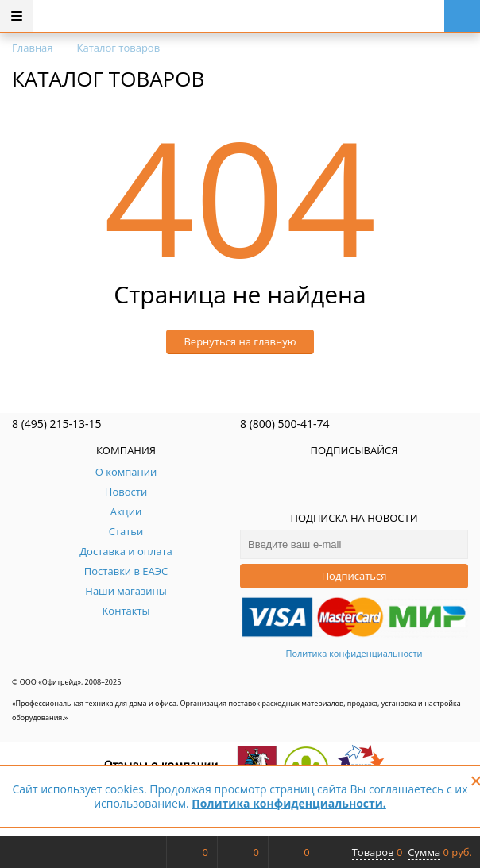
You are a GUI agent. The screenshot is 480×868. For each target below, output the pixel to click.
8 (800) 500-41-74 (285, 424)
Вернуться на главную (240, 341)
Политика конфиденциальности (354, 653)
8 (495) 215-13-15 (57, 424)
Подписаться (354, 576)
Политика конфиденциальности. (288, 803)
